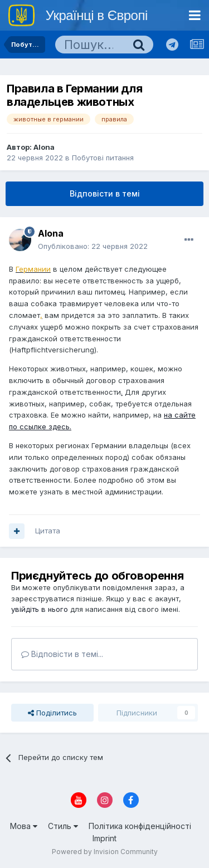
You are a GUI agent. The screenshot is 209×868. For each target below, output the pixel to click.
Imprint (104, 838)
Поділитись (52, 713)
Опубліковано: (93, 246)
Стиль (63, 826)
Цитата (48, 531)
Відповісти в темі (105, 193)
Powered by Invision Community (105, 852)
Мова (24, 826)
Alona (44, 147)
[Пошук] (90, 45)
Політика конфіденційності (140, 826)
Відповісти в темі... (62, 654)
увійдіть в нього (40, 609)
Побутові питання (103, 158)
